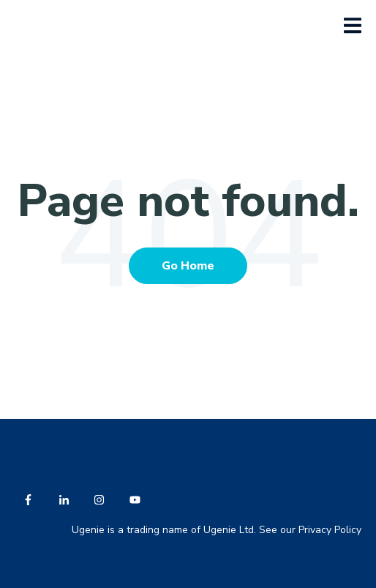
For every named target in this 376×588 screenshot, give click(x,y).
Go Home (188, 266)
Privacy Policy (330, 530)
